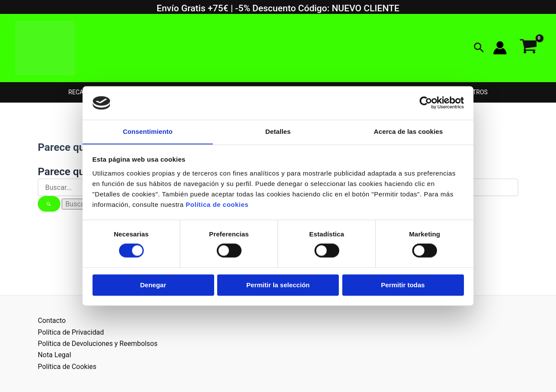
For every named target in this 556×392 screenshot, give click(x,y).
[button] (479, 48)
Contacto (52, 321)
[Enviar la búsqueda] (49, 204)
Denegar (153, 285)
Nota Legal (55, 355)
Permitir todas (403, 285)
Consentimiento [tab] (148, 131)
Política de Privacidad (71, 332)
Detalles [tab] (278, 131)
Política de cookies (217, 205)
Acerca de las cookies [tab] (409, 131)
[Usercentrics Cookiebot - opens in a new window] (426, 103)
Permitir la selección (278, 285)
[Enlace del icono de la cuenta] (500, 48)
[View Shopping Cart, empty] (528, 48)
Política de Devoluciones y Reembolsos (98, 344)
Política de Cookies (67, 367)
